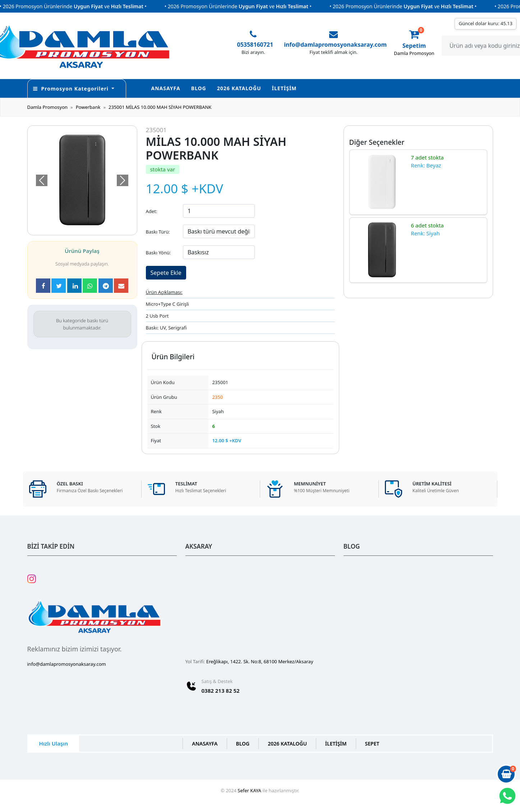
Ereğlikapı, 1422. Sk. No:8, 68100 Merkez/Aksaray (260, 661)
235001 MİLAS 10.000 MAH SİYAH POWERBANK (160, 107)
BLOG (199, 88)
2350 (217, 397)
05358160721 (255, 45)
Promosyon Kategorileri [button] (72, 89)
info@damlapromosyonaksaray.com (335, 45)
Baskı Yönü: (158, 253)
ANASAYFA (166, 88)
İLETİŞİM (284, 88)
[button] (42, 180)
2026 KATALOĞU (239, 88)
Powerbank (88, 107)
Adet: (152, 211)
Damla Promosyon (48, 107)
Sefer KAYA (249, 790)
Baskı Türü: (158, 232)
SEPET (372, 744)
